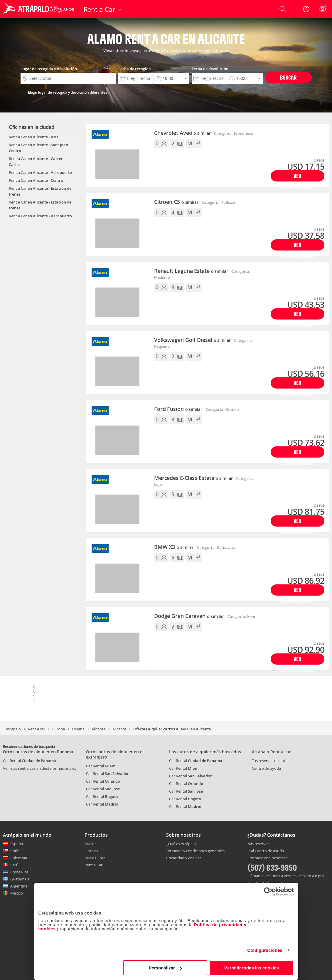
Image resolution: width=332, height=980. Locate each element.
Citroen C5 (176, 202)
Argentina (19, 886)
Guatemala (20, 879)
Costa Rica (19, 872)
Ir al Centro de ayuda (266, 851)
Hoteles (91, 851)
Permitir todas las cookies (252, 968)
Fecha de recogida (135, 69)
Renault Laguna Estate (191, 271)
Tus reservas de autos (271, 761)
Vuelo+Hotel (95, 858)
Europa (59, 729)
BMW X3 (174, 547)
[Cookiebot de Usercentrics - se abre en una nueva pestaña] (268, 892)
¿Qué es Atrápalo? (182, 844)
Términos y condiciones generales (195, 851)
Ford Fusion (178, 409)
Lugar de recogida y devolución (49, 69)
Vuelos (90, 844)
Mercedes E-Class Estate (193, 478)
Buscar (288, 77)
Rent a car (37, 729)
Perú (14, 865)
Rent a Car (93, 865)
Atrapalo (13, 729)
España (78, 729)
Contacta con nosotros (267, 858)
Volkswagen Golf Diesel (192, 340)
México (17, 893)
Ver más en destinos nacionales (39, 768)
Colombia (19, 858)
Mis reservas (258, 844)
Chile (15, 851)
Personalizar (165, 968)
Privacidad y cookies (184, 858)
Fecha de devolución (210, 69)
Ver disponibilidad (297, 177)
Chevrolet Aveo (182, 133)
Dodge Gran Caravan (189, 616)
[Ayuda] (306, 9)
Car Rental (30, 761)
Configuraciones (265, 950)
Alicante (98, 729)
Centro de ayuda (266, 768)
